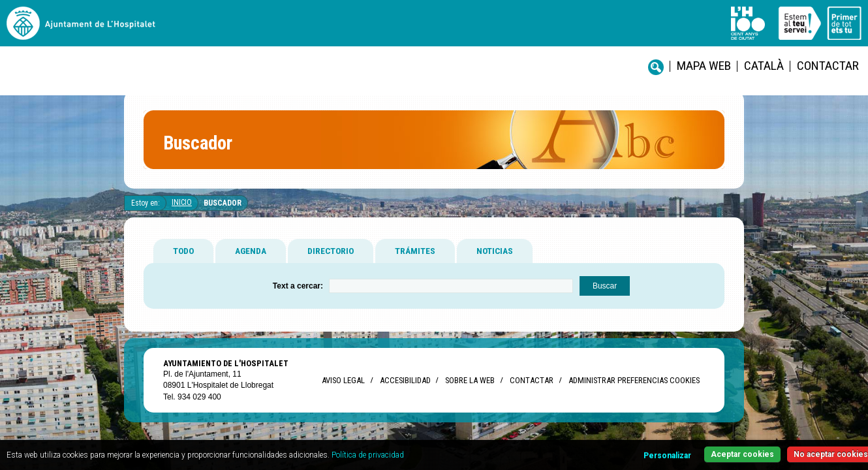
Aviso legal (343, 391)
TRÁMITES (415, 261)
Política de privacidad (464, 447)
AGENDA (251, 261)
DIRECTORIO (331, 261)
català (483, 33)
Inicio (182, 213)
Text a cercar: (298, 296)
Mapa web (434, 33)
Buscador (223, 213)
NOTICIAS (495, 261)
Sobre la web (470, 391)
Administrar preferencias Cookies (634, 391)
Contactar (535, 33)
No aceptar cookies (784, 447)
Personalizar (608, 448)
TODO (183, 261)
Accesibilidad (405, 391)
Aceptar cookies (690, 447)
